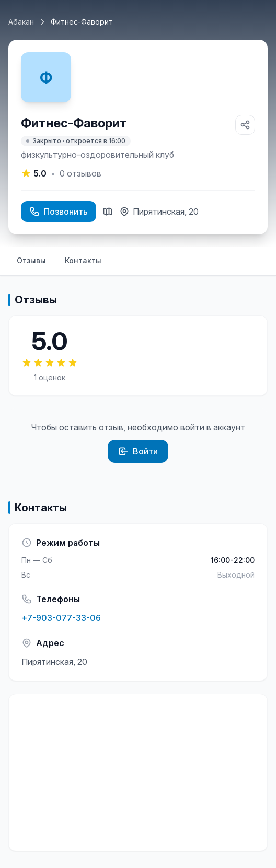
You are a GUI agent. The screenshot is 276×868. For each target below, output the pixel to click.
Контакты (83, 260)
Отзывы (31, 260)
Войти (138, 451)
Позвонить (59, 212)
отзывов (80, 173)
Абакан (21, 22)
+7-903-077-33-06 (61, 618)
